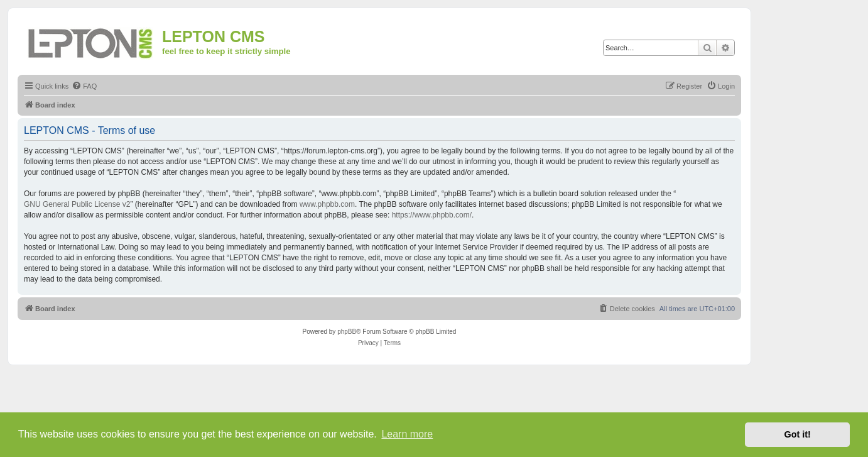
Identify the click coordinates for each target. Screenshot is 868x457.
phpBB (347, 332)
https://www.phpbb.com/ (432, 215)
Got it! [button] (798, 434)
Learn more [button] (407, 434)
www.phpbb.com (327, 204)
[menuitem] (84, 86)
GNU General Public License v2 (77, 204)
